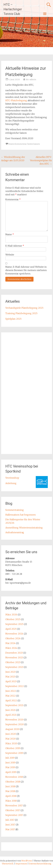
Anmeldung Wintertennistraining (24, 528)
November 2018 (14, 777)
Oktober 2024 (13, 638)
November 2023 (14, 657)
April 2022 (11, 700)
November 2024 (14, 634)
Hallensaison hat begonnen (21, 515)
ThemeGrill (8, 864)
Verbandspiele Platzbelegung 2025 (24, 308)
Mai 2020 (11, 739)
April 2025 (11, 629)
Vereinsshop (12, 478)
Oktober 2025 (13, 619)
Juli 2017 (10, 820)
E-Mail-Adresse (15, 246)
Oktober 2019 (13, 748)
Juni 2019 (10, 763)
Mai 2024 (10, 643)
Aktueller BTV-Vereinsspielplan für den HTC (41, 160)
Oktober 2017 (13, 810)
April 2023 (11, 681)
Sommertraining (15, 510)
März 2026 (11, 615)
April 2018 (11, 796)
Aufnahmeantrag (15, 532)
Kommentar (13, 199)
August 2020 (12, 729)
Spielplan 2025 (13, 319)
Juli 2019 (10, 758)
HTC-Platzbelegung (16, 100)
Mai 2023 (10, 677)
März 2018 (11, 801)
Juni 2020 (11, 734)
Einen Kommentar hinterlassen (24, 144)
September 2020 (15, 724)
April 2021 (11, 715)
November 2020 (14, 720)
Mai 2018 (10, 791)
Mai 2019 (10, 767)
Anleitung (11, 483)
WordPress (27, 861)
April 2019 (11, 772)
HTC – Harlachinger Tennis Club (13, 9)
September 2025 (14, 624)
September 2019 (14, 753)
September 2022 (15, 686)
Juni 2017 (10, 825)
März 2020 (11, 743)
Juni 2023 (10, 672)
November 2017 (14, 806)
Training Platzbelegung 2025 (21, 313)
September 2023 (14, 667)
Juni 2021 (10, 710)
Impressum (22, 864)
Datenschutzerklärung (40, 864)
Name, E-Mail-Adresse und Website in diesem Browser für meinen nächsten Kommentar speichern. (26, 270)
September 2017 (14, 815)
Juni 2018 (10, 786)
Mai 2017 (10, 829)
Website (10, 255)
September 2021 (14, 705)
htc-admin (31, 79)
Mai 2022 (11, 696)
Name (10, 234)
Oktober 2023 (13, 662)
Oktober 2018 (13, 782)
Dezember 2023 (14, 653)
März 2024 (11, 648)
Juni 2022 (11, 691)
